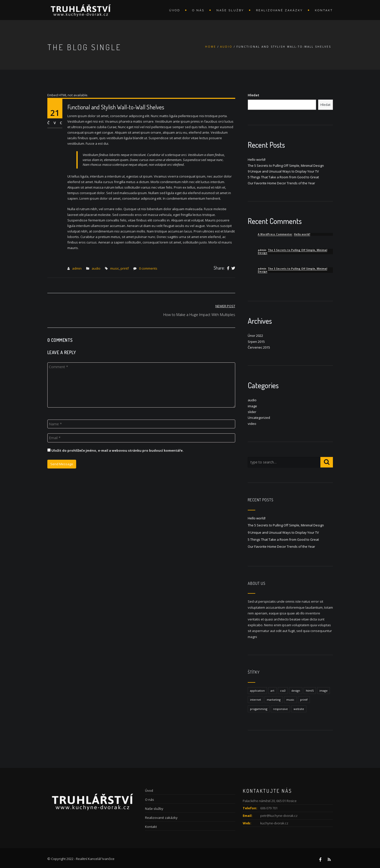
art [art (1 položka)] (272, 691)
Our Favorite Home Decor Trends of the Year (281, 183)
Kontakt (324, 10)
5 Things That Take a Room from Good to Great (283, 177)
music (115, 268)
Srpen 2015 (256, 342)
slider (252, 412)
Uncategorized (259, 418)
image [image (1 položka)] (324, 691)
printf (125, 268)
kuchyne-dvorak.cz (274, 823)
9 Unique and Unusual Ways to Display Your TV (283, 171)
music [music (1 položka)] (290, 700)
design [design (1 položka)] (296, 691)
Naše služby (230, 10)
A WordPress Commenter (275, 234)
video (252, 424)
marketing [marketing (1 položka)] (274, 700)
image (252, 406)
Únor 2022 (255, 336)
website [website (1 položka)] (299, 709)
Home (211, 47)
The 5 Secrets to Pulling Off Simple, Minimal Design (286, 166)
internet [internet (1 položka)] (256, 700)
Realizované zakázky (279, 10)
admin (77, 268)
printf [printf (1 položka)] (304, 700)
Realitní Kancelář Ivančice (95, 859)
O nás (198, 10)
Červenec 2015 (259, 347)
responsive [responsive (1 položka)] (280, 709)
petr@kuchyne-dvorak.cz (279, 816)
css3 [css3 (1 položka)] (283, 691)
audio (226, 47)
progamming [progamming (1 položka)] (259, 709)
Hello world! (257, 160)
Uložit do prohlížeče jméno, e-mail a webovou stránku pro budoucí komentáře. (117, 450)
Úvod (175, 10)
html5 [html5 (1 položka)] (310, 691)
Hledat (254, 95)
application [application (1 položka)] (257, 691)
